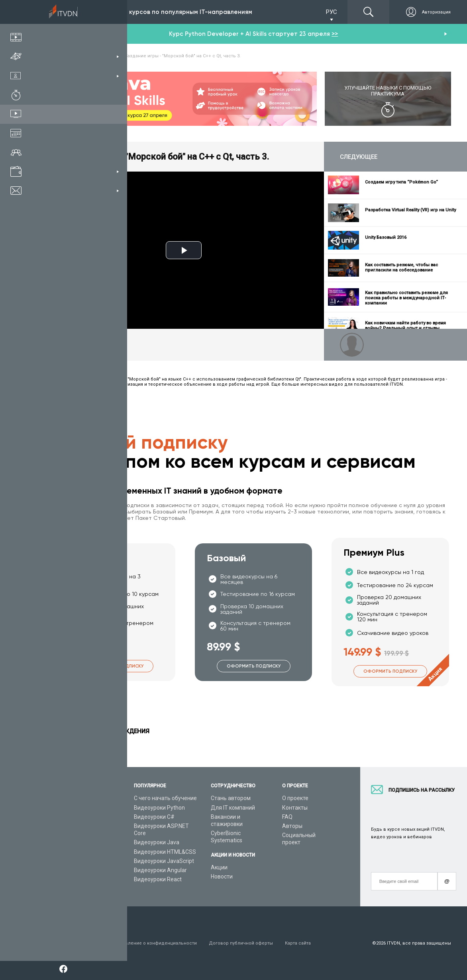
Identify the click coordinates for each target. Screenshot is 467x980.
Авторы (292, 826)
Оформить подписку (117, 666)
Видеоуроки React (158, 879)
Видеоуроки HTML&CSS (165, 852)
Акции (219, 867)
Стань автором (231, 798)
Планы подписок (78, 833)
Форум (65, 886)
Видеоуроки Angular (160, 870)
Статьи (65, 877)
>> (335, 34)
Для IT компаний (233, 808)
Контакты (295, 808)
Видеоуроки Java (157, 842)
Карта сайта (298, 943)
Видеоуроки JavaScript (164, 861)
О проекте (295, 798)
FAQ (287, 817)
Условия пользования (81, 943)
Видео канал (73, 868)
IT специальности (79, 824)
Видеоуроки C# (154, 817)
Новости (222, 877)
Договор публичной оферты (241, 943)
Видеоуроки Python (159, 808)
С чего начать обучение (165, 798)
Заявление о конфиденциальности (157, 943)
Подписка (78, 12)
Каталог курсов (76, 815)
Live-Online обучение (83, 859)
